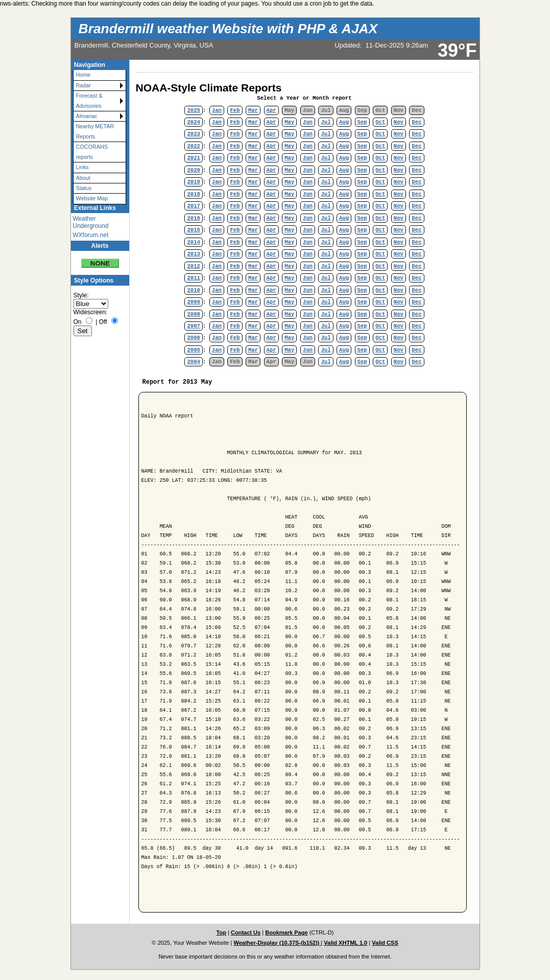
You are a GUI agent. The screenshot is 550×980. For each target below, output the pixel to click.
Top (221, 932)
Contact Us (246, 932)
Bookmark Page (286, 932)
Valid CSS (385, 943)
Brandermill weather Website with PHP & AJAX (228, 29)
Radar (83, 85)
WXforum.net (90, 235)
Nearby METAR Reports (95, 131)
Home (83, 75)
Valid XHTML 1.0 (345, 943)
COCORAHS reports (92, 151)
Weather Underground (90, 222)
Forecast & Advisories (89, 100)
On (78, 322)
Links (82, 167)
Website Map (92, 198)
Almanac (87, 116)
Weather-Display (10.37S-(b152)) (277, 943)
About (83, 178)
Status (84, 188)
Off (103, 322)
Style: (81, 295)
